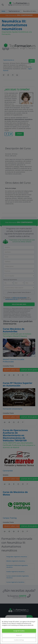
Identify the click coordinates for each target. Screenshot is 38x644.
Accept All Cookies (19, 631)
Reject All (19, 635)
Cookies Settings (19, 640)
